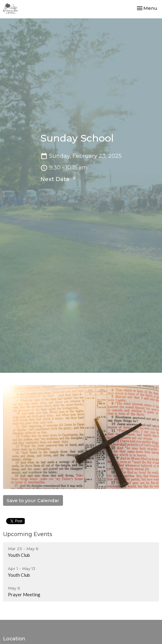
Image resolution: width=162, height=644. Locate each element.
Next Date (59, 179)
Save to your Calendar (33, 500)
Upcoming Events (28, 534)
